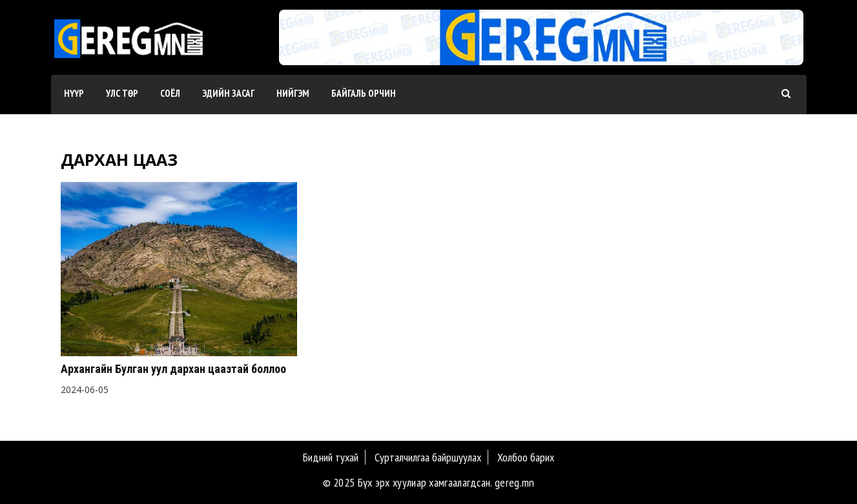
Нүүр (74, 93)
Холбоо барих (526, 457)
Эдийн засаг (228, 93)
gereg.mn (514, 482)
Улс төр (122, 93)
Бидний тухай (331, 457)
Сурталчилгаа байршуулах (428, 457)
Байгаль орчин (364, 93)
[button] (536, 52)
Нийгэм (293, 93)
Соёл (170, 93)
